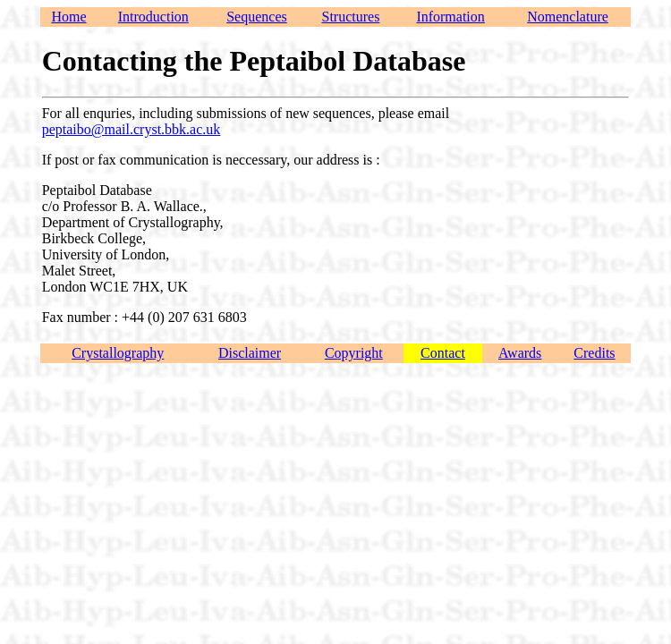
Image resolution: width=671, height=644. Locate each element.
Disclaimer (250, 353)
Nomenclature (568, 17)
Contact (443, 353)
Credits (594, 353)
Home (68, 17)
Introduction (153, 17)
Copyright (354, 353)
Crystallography (118, 353)
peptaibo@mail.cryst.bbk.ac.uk (132, 129)
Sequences (257, 17)
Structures (351, 17)
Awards (520, 353)
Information (450, 17)
